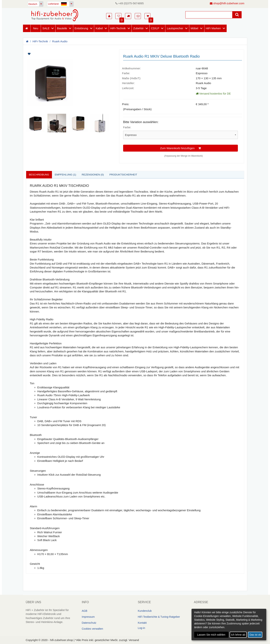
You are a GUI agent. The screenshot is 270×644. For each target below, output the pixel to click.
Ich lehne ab (238, 635)
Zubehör (138, 28)
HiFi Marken (213, 28)
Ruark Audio (60, 41)
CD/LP (155, 28)
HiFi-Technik (118, 28)
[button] (109, 16)
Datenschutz (89, 623)
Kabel (99, 28)
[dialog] (229, 625)
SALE (46, 28)
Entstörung (81, 28)
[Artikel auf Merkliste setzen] (49, 54)
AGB (85, 611)
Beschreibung (39, 175)
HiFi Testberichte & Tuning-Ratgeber (159, 617)
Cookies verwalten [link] (92, 629)
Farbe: (127, 127)
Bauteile (62, 28)
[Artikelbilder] (70, 91)
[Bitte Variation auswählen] (180, 135)
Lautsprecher (175, 28)
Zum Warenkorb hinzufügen (180, 148)
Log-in (142, 628)
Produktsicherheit (126, 175)
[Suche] (209, 15)
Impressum (88, 617)
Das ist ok (255, 635)
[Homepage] (55, 15)
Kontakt (142, 623)
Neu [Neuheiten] (36, 28)
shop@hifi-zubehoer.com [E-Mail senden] (227, 3)
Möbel (194, 28)
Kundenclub (145, 611)
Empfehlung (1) (67, 175)
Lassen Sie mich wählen (211, 635)
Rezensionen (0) (95, 175)
